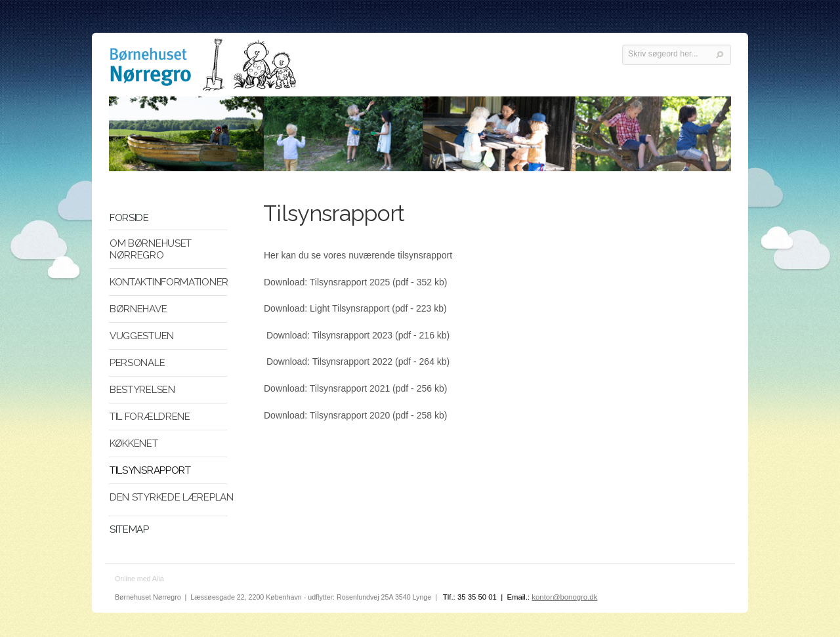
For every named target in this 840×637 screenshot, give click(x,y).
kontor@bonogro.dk (564, 597)
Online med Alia (139, 579)
